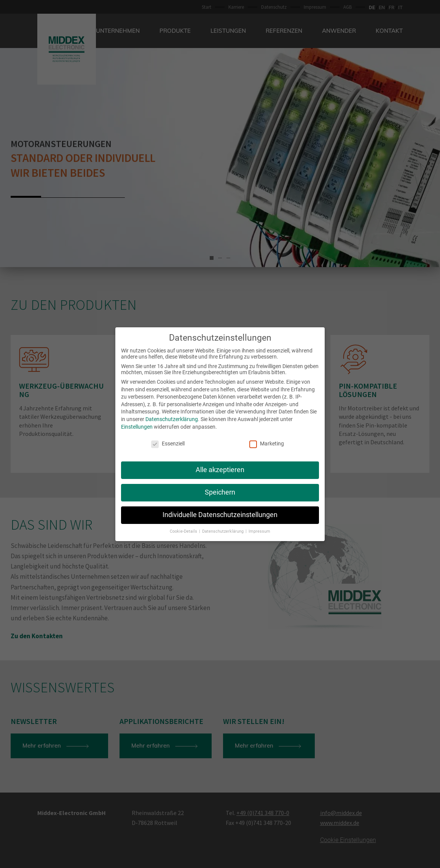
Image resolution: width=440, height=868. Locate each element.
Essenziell (168, 439)
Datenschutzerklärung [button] (223, 527)
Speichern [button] (220, 488)
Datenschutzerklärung (172, 415)
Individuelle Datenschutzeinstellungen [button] (220, 511)
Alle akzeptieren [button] (220, 466)
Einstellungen (137, 422)
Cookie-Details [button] (184, 527)
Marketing (267, 439)
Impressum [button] (259, 527)
